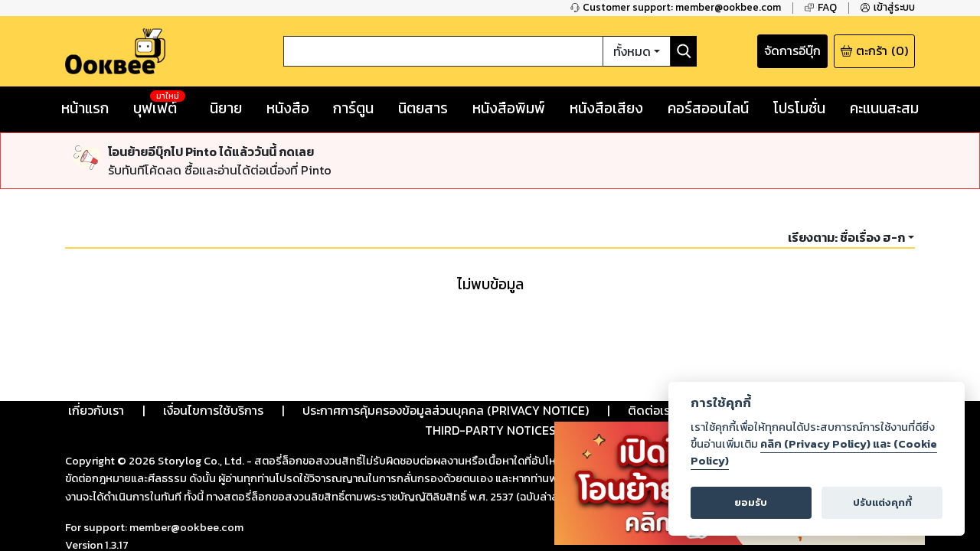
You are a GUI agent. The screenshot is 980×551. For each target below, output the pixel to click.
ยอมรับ (751, 502)
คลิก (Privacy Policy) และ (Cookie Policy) (814, 452)
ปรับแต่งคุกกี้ (882, 502)
